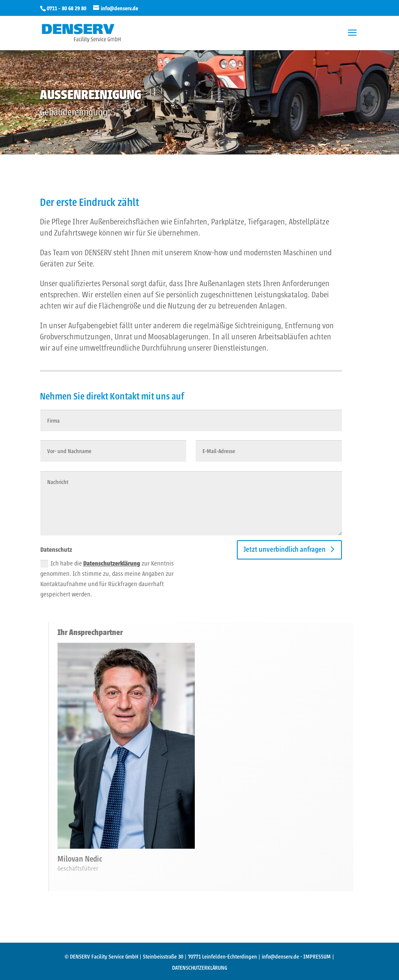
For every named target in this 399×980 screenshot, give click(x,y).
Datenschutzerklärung (112, 564)
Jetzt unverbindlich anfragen (284, 549)
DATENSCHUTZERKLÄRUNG (199, 968)
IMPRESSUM (317, 957)
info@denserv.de (280, 957)
